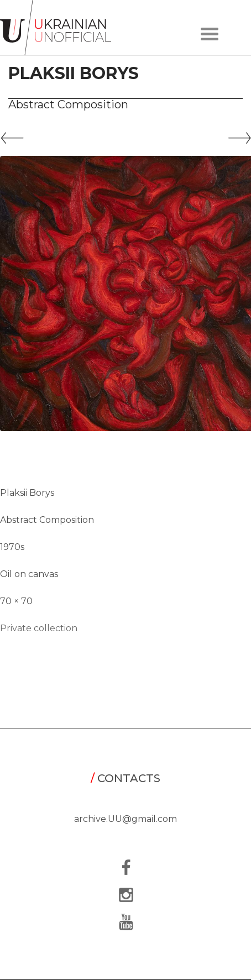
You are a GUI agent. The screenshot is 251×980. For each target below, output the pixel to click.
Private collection (39, 628)
